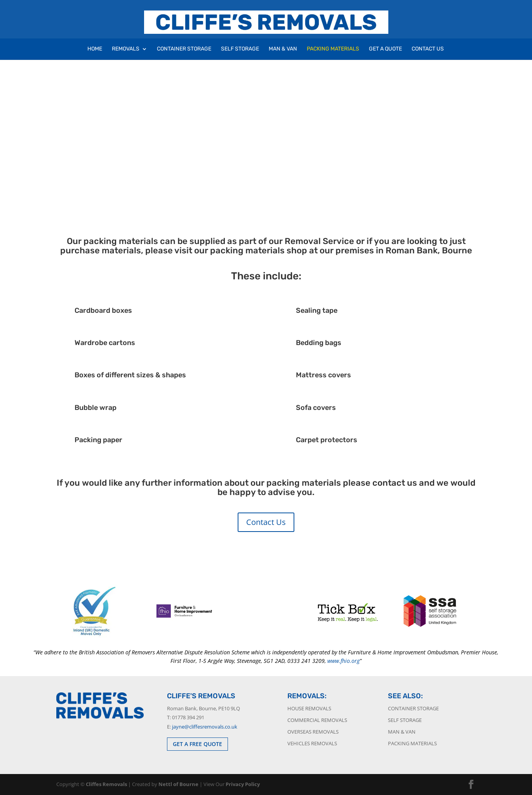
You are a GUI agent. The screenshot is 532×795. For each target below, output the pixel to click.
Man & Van (283, 49)
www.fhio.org (343, 661)
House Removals (309, 708)
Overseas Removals (313, 732)
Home (95, 49)
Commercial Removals (317, 720)
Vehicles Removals (312, 743)
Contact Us (428, 49)
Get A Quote (385, 49)
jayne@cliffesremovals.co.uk (205, 727)
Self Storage (240, 49)
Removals (126, 49)
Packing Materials (333, 49)
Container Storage (184, 49)
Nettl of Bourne (178, 784)
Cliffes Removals (106, 784)
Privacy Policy (243, 784)
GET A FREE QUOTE (197, 744)
